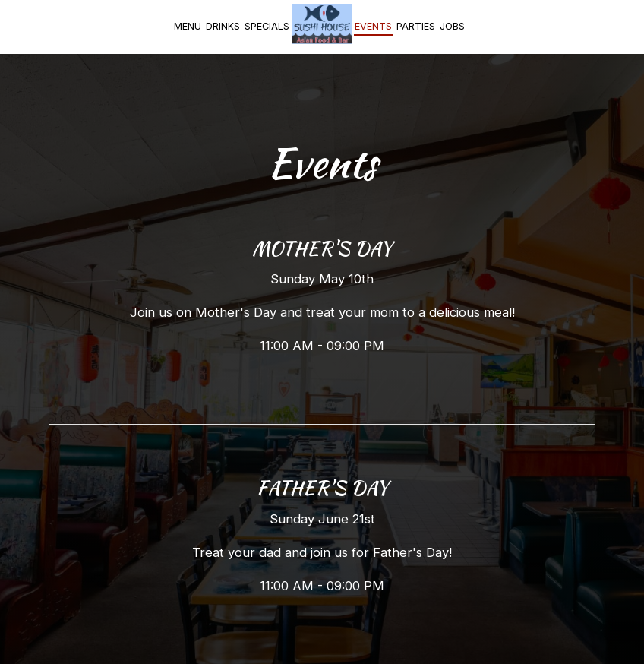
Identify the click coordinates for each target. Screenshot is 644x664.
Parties (416, 26)
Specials (267, 26)
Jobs (452, 26)
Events (373, 26)
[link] (322, 24)
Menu (188, 26)
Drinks (223, 26)
